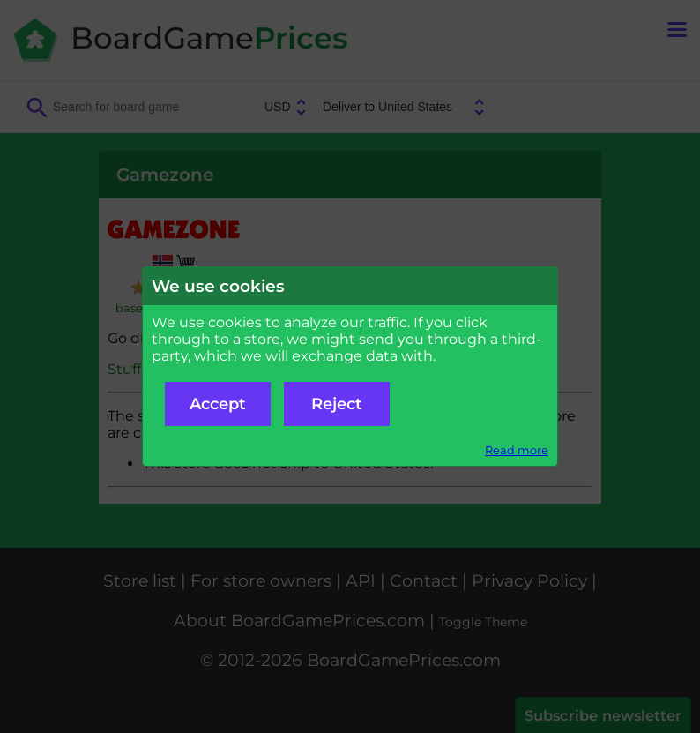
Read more (517, 450)
